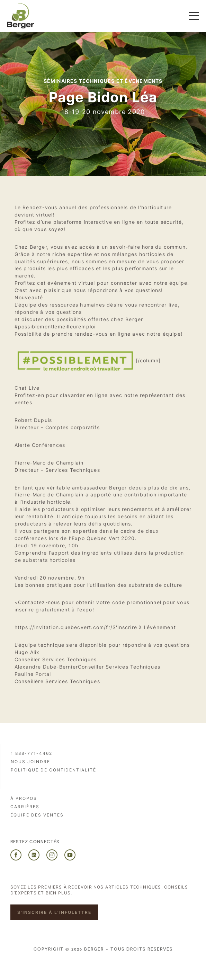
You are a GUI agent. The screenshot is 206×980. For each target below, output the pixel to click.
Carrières (25, 807)
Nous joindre (30, 762)
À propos (24, 798)
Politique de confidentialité (53, 770)
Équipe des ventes (37, 815)
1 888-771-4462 (32, 753)
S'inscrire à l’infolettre (54, 912)
